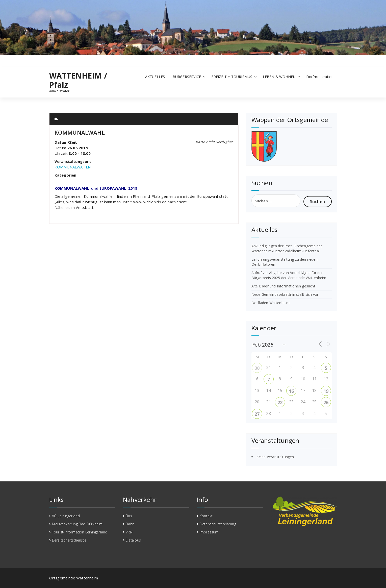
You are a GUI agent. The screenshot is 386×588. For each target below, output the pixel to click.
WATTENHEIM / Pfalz (78, 80)
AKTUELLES (155, 77)
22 (280, 402)
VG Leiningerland (66, 516)
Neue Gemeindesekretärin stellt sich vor (285, 294)
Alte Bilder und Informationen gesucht (283, 286)
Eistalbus (133, 540)
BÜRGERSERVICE (187, 77)
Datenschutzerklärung (218, 524)
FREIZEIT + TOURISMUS (232, 77)
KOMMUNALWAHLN (73, 167)
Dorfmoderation (320, 77)
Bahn (130, 524)
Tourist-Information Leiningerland (80, 532)
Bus (129, 516)
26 (326, 402)
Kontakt (206, 516)
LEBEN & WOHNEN (279, 77)
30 (257, 368)
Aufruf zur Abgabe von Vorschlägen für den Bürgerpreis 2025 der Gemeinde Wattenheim (289, 275)
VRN (129, 532)
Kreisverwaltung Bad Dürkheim (77, 524)
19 (326, 391)
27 (257, 414)
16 (291, 391)
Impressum (209, 532)
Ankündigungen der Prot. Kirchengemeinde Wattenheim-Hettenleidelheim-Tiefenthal (287, 248)
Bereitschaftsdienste (69, 540)
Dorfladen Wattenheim (271, 303)
